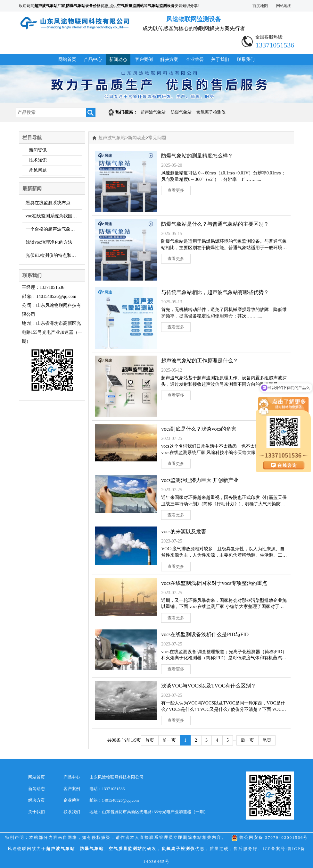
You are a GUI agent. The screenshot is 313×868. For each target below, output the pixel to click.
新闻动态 (118, 59)
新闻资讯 (38, 150)
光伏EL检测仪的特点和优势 (53, 255)
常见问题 (38, 170)
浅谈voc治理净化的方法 (49, 242)
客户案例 (144, 59)
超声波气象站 (153, 112)
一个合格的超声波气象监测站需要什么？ (54, 229)
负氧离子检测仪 (211, 112)
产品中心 (93, 59)
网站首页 (67, 59)
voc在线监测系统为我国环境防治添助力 (54, 216)
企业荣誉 (195, 59)
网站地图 (284, 6)
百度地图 (260, 6)
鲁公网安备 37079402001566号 (270, 837)
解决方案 (169, 59)
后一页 (247, 740)
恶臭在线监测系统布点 (48, 203)
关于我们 (220, 59)
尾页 (267, 740)
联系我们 (246, 59)
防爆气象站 (181, 112)
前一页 (169, 740)
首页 (150, 740)
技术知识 (38, 160)
